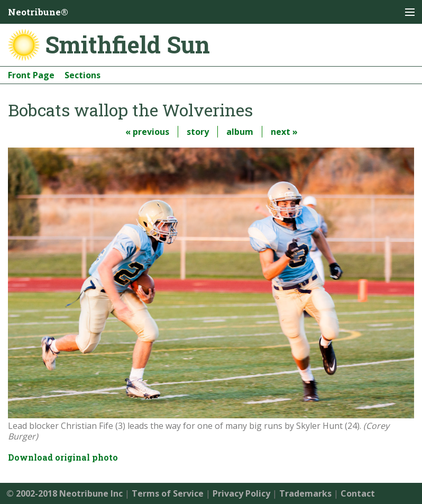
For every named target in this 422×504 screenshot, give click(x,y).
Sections (82, 75)
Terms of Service (168, 493)
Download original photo (63, 457)
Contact (358, 493)
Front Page (31, 75)
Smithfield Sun (127, 44)
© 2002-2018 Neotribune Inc (65, 493)
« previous (147, 132)
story (198, 132)
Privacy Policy (241, 493)
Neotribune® (38, 12)
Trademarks (305, 493)
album (240, 132)
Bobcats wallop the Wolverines (130, 110)
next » (284, 132)
